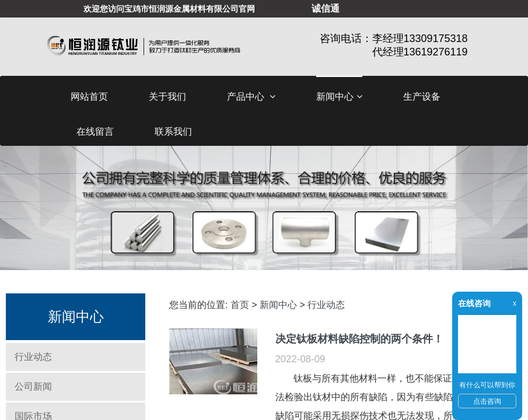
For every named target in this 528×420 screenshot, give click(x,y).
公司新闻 (33, 386)
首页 (240, 305)
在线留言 (95, 132)
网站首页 (89, 97)
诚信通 (326, 8)
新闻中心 (339, 97)
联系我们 (173, 132)
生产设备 (422, 97)
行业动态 (33, 357)
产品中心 (251, 97)
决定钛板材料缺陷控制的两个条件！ (359, 339)
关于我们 (167, 97)
